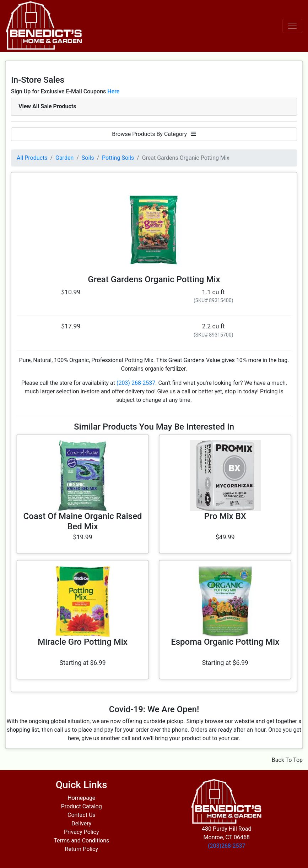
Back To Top (287, 760)
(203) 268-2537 (136, 383)
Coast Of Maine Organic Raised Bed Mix (83, 521)
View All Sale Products (47, 106)
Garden (64, 158)
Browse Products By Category (154, 134)
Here (113, 91)
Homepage (81, 798)
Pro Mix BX (225, 516)
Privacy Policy (82, 832)
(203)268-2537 (226, 846)
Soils (88, 158)
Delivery (81, 823)
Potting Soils (118, 158)
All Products (32, 158)
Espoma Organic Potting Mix (225, 642)
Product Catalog (82, 806)
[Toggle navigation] (292, 26)
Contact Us (82, 815)
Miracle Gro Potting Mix (83, 642)
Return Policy (82, 849)
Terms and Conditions (81, 840)
